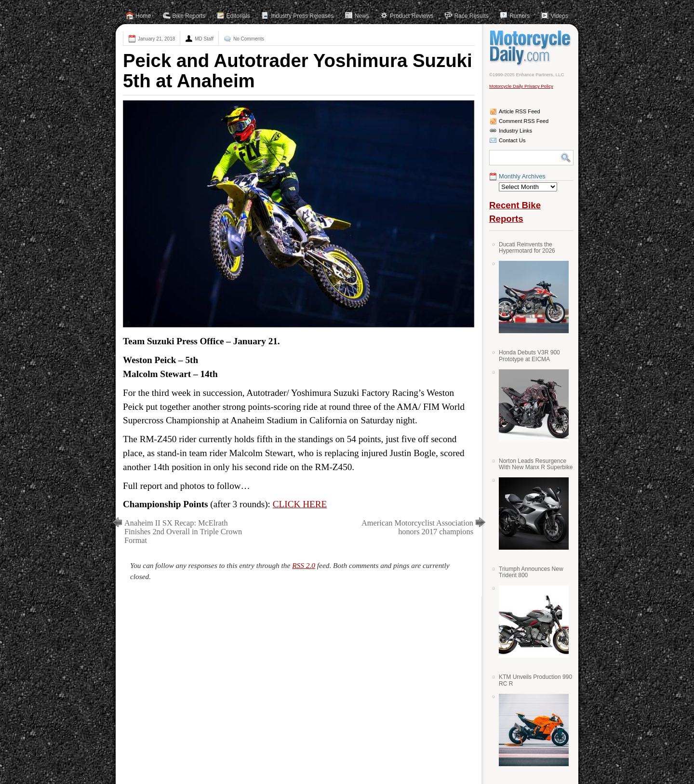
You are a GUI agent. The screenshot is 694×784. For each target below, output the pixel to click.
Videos (559, 16)
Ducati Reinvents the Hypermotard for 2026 (527, 248)
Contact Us (512, 140)
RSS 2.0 (304, 565)
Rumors (520, 16)
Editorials (238, 16)
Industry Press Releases (302, 16)
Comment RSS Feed (524, 121)
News (362, 16)
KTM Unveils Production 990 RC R (535, 680)
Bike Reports (189, 16)
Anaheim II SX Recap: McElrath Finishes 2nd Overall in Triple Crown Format (183, 532)
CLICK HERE (300, 504)
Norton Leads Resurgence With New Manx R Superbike (536, 464)
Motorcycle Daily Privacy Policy (521, 86)
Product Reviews (412, 16)
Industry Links (515, 131)
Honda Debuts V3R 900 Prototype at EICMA (529, 356)
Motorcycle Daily (531, 48)
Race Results (471, 16)
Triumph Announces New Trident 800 (531, 572)
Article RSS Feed (520, 111)
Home (143, 16)
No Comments (249, 39)
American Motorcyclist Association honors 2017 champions (417, 527)
